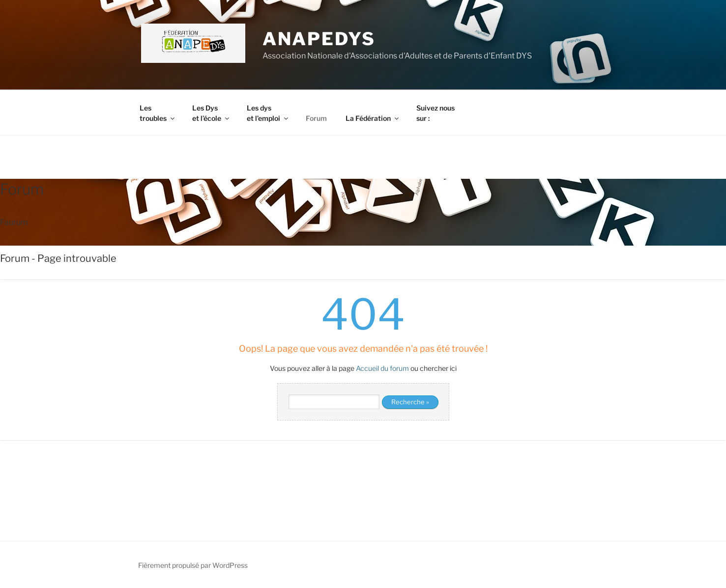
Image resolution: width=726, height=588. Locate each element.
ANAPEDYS (319, 39)
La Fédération (373, 118)
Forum (316, 118)
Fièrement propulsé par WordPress (193, 565)
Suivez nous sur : (436, 113)
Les (158, 113)
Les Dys (211, 113)
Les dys (268, 113)
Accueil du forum (382, 368)
